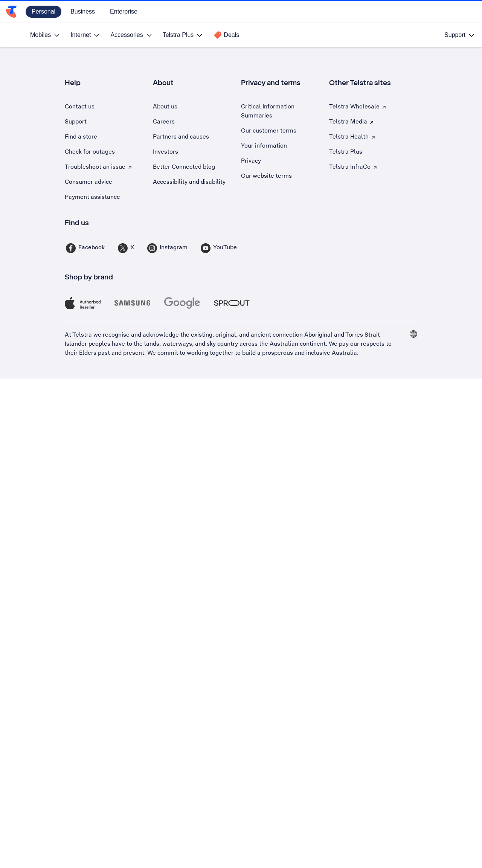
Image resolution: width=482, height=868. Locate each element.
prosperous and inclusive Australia (310, 353)
